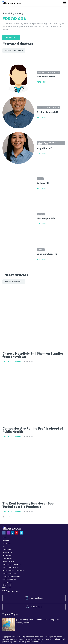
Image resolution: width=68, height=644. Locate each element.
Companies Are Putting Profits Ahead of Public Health (33, 430)
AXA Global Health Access (49, 72)
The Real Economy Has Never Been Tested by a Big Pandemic (29, 505)
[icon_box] (34, 598)
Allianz (41, 214)
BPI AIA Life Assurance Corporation (47, 143)
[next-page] (9, 517)
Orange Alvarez (46, 77)
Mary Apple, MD (46, 218)
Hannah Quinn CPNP (23, 623)
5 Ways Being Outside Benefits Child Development (37, 620)
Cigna (40, 179)
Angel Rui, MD (45, 148)
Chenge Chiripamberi (12, 362)
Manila (41, 250)
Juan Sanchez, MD (47, 254)
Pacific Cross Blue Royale (49, 108)
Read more (42, 82)
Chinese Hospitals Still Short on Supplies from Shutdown (33, 355)
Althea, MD (43, 183)
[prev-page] (4, 517)
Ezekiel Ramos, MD (48, 112)
